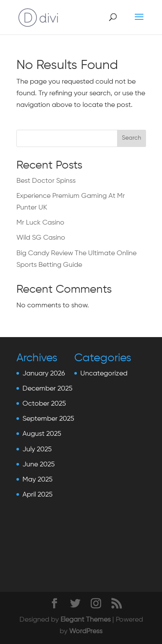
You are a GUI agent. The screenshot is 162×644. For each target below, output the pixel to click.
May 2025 (38, 480)
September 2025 (48, 419)
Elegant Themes (86, 620)
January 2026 (44, 374)
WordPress (86, 631)
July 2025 (37, 450)
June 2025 (39, 465)
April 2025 (38, 495)
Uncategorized (104, 374)
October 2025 (44, 404)
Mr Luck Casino (40, 223)
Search (132, 138)
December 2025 (48, 389)
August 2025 (42, 434)
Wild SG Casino (41, 238)
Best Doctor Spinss (46, 181)
